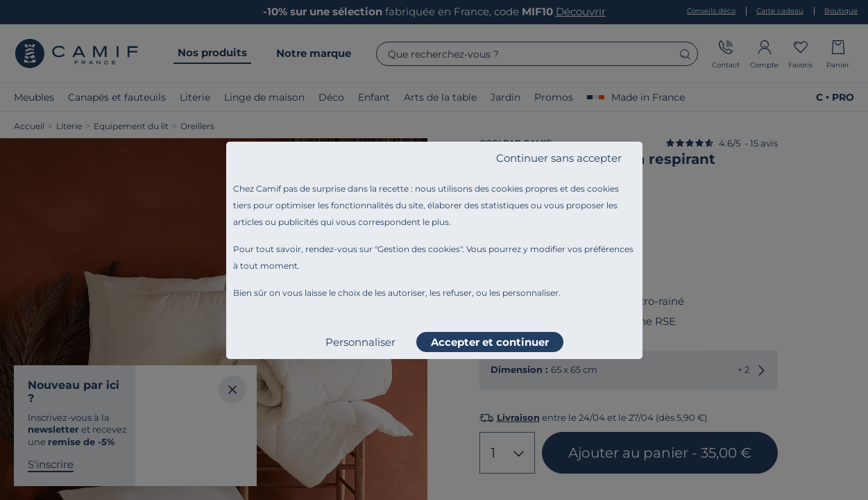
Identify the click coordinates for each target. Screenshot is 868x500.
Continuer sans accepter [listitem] (559, 158)
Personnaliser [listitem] (360, 342)
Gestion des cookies (419, 249)
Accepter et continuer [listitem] (490, 342)
